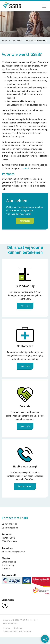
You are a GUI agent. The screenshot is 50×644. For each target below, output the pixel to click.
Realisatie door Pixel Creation (17, 632)
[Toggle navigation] (44, 6)
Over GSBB (17, 41)
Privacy (7, 628)
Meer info (25, 306)
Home (5, 41)
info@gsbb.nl (11, 528)
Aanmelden (25, 221)
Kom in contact (25, 486)
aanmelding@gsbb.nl (15, 552)
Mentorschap (8, 565)
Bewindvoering (9, 562)
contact (25, 168)
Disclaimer (18, 628)
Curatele (6, 569)
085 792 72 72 (11, 524)
